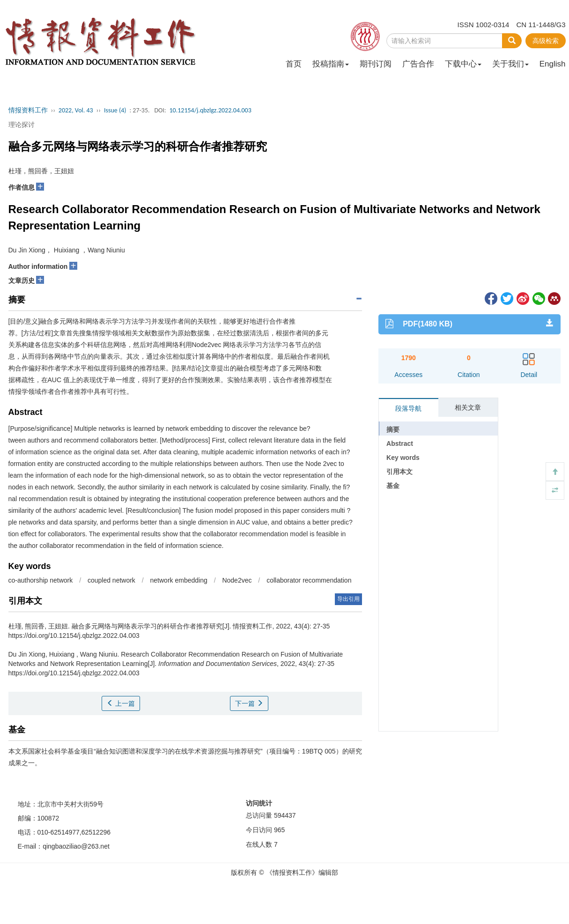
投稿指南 (331, 64)
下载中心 (463, 64)
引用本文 (399, 472)
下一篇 (249, 703)
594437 (285, 815)
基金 (393, 486)
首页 (294, 64)
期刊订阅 (376, 64)
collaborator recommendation (309, 580)
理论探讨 (22, 125)
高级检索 (546, 41)
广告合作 (418, 64)
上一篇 (121, 703)
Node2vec (237, 580)
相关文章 (468, 407)
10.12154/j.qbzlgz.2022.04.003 (210, 110)
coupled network (111, 580)
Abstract (400, 444)
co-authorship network (42, 580)
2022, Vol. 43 (76, 110)
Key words (403, 458)
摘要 (393, 429)
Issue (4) (115, 110)
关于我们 (510, 64)
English (553, 64)
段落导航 (408, 408)
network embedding (180, 580)
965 (279, 830)
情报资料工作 (28, 110)
